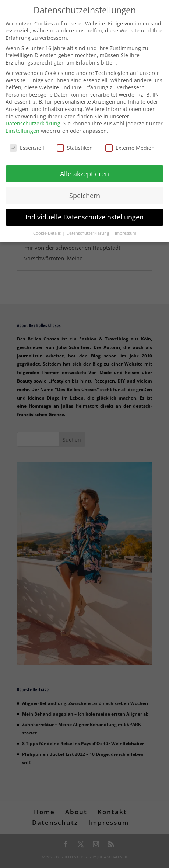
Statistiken (75, 146)
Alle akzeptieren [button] (84, 172)
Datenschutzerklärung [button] (88, 231)
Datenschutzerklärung (33, 122)
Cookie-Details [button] (47, 231)
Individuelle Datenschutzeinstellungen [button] (84, 215)
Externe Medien (130, 146)
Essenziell (27, 146)
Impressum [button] (126, 231)
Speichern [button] (85, 193)
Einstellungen (22, 129)
